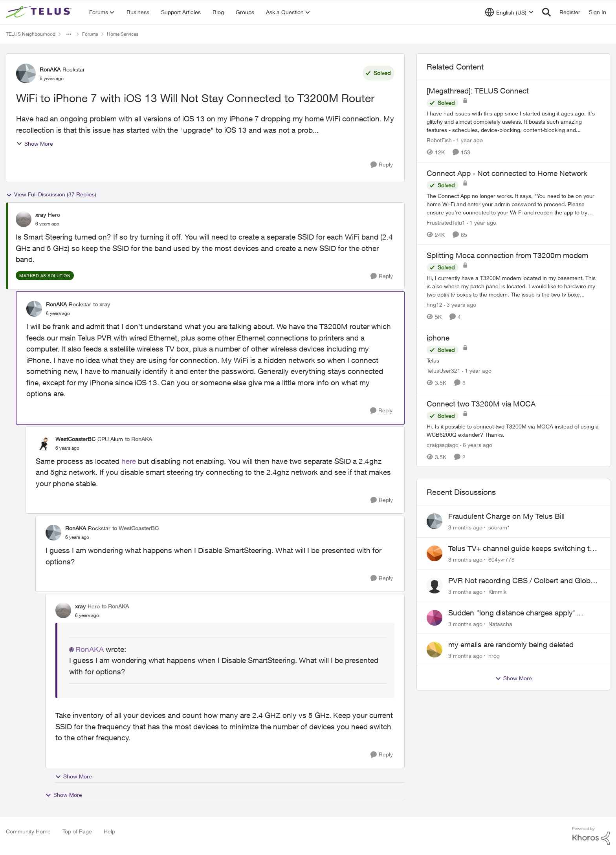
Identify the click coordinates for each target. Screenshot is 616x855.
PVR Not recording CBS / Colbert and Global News (522, 581)
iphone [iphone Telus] (438, 338)
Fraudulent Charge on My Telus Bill (506, 516)
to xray (102, 304)
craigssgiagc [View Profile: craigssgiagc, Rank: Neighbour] (443, 444)
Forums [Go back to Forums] (90, 34)
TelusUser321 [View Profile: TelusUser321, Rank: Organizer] (444, 371)
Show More (35, 144)
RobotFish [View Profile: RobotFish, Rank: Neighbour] (439, 140)
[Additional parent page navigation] (69, 34)
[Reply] (382, 165)
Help (109, 831)
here (129, 461)
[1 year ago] (468, 140)
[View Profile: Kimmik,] (434, 586)
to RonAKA (138, 439)
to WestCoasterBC (136, 528)
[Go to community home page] (40, 12)
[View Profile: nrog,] (434, 650)
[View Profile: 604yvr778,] (434, 553)
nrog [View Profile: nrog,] (494, 656)
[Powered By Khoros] (591, 836)
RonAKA (90, 649)
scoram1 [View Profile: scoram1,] (499, 527)
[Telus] (513, 360)
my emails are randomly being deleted (511, 644)
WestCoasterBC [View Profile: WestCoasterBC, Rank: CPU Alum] (75, 439)
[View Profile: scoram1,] (434, 521)
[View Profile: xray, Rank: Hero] (24, 219)
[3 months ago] (465, 527)
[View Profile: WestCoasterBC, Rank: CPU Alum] (44, 443)
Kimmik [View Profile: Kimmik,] (497, 592)
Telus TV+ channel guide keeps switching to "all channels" (521, 549)
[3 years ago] (460, 305)
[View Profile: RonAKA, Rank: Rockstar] (26, 73)
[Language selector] (509, 12)
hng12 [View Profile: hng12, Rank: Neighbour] (434, 305)
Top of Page (77, 831)
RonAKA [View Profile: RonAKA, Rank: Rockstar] (50, 69)
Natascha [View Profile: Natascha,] (500, 623)
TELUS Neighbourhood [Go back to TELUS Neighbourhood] (31, 34)
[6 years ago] (476, 444)
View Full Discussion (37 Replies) (51, 194)
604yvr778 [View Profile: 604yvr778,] (501, 559)
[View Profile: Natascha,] (434, 618)
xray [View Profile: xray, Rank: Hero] (41, 215)
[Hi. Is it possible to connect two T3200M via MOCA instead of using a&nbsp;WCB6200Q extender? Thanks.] (513, 430)
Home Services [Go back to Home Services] (123, 34)
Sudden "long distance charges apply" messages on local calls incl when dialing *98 (523, 613)
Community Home (28, 831)
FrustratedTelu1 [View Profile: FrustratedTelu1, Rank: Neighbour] (446, 222)
